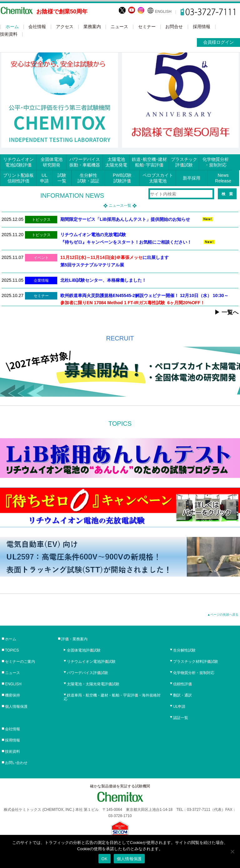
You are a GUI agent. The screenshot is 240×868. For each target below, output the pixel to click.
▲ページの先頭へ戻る (223, 615)
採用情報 (202, 27)
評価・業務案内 (74, 639)
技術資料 (9, 34)
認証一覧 (181, 718)
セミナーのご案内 (20, 662)
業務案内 (92, 27)
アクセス (65, 27)
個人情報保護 (16, 707)
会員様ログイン (218, 42)
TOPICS (12, 650)
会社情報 (37, 27)
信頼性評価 (182, 684)
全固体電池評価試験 (84, 650)
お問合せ (174, 27)
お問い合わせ (16, 763)
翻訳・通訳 (182, 695)
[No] (232, 851)
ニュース (119, 27)
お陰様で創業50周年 (62, 12)
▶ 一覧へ (226, 312)
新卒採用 (192, 178)
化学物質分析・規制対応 (194, 673)
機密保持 (12, 695)
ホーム (12, 27)
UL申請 (179, 707)
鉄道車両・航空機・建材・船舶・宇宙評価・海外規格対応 (112, 697)
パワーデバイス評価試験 (87, 673)
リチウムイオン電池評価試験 (91, 662)
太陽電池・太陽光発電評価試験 (93, 684)
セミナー (147, 27)
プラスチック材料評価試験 (196, 662)
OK (105, 859)
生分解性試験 (184, 650)
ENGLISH (163, 12)
